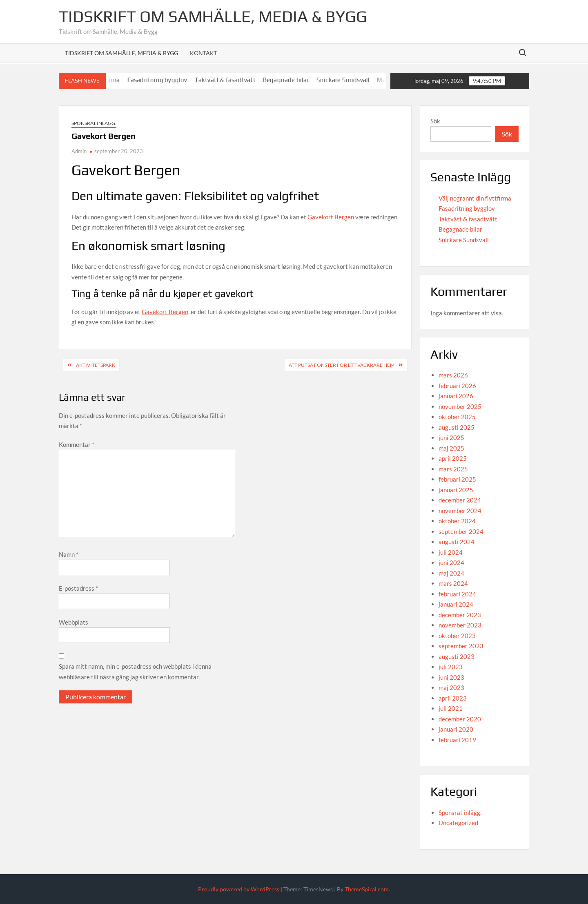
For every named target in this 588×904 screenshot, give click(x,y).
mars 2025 (453, 469)
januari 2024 (456, 604)
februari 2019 (457, 740)
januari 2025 (456, 490)
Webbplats (73, 622)
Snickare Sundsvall (348, 80)
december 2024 (460, 500)
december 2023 (460, 615)
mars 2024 (453, 583)
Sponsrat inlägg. (94, 123)
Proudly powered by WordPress (239, 889)
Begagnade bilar (291, 80)
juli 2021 (451, 708)
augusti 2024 (457, 542)
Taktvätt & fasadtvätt (230, 80)
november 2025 (460, 406)
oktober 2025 (457, 417)
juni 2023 (451, 677)
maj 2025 (451, 448)
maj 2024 (451, 573)
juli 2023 (451, 667)
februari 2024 (457, 594)
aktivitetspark (96, 365)
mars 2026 (453, 375)
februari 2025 (457, 479)
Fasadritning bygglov (162, 80)
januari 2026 (456, 396)
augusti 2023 (457, 656)
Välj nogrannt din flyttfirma (475, 198)
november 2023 (460, 625)
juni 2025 (451, 437)
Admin (79, 151)
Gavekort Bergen (331, 217)
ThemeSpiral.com (367, 889)
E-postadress (78, 588)
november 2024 (460, 511)
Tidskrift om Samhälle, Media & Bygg (213, 16)
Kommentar (77, 444)
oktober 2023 (457, 636)
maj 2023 (451, 687)
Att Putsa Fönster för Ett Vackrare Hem (342, 365)
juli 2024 (451, 552)
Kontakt (204, 53)
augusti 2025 (457, 427)
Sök (435, 121)
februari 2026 (457, 386)
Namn (69, 554)
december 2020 (460, 719)
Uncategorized (458, 823)
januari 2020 (456, 729)
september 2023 (461, 646)
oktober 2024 (457, 521)
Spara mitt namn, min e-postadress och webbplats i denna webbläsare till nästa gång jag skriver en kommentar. (135, 672)
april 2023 (453, 698)
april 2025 (453, 458)
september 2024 (461, 531)
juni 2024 (451, 562)
